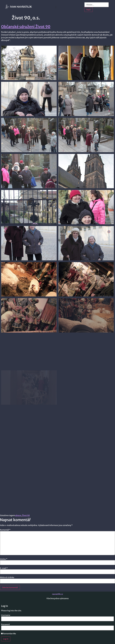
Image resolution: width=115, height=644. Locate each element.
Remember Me (9, 634)
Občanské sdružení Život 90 (26, 27)
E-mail (4, 568)
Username (6, 615)
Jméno (4, 559)
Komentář (5, 530)
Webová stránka (7, 577)
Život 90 (26, 515)
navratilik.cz (57, 594)
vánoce (18, 515)
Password (5, 624)
